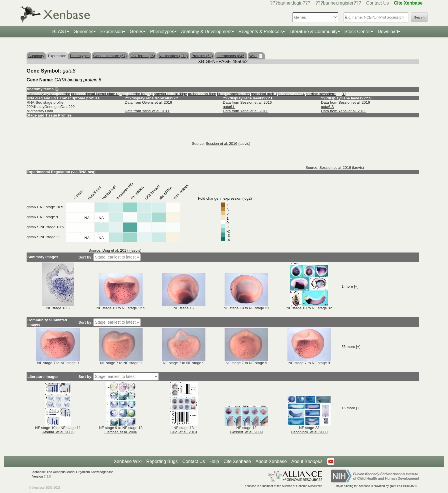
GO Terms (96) (143, 56)
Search (419, 17)
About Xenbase (271, 461)
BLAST (60, 32)
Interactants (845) (231, 56)
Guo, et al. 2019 (184, 432)
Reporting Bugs (162, 461)
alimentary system (42, 94)
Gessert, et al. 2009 (246, 432)
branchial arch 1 (264, 94)
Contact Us (378, 3)
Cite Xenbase (237, 461)
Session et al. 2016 (222, 144)
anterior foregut (140, 94)
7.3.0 (47, 476)
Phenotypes (162, 32)
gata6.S (328, 107)
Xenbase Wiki (128, 461)
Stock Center (358, 32)
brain (221, 94)
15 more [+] (351, 408)
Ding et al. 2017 (115, 250)
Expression (112, 32)
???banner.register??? (338, 3)
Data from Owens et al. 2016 (148, 102)
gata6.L (229, 107)
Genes (136, 32)
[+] (344, 94)
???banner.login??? (290, 3)
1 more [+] (350, 286)
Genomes (84, 32)
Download (388, 32)
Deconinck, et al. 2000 (309, 432)
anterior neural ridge (170, 94)
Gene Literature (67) (110, 56)
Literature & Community (313, 32)
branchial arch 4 (292, 94)
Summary (36, 56)
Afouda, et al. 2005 (58, 432)
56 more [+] (351, 347)
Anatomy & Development (206, 32)
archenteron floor (202, 94)
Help (214, 461)
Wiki (253, 56)
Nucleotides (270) (173, 56)
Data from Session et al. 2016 (247, 102)
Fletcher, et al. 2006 (121, 432)
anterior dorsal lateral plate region (99, 94)
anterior (64, 94)
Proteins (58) (202, 56)
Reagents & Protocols (261, 32)
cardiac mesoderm (321, 94)
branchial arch (238, 94)
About (307, 462)
